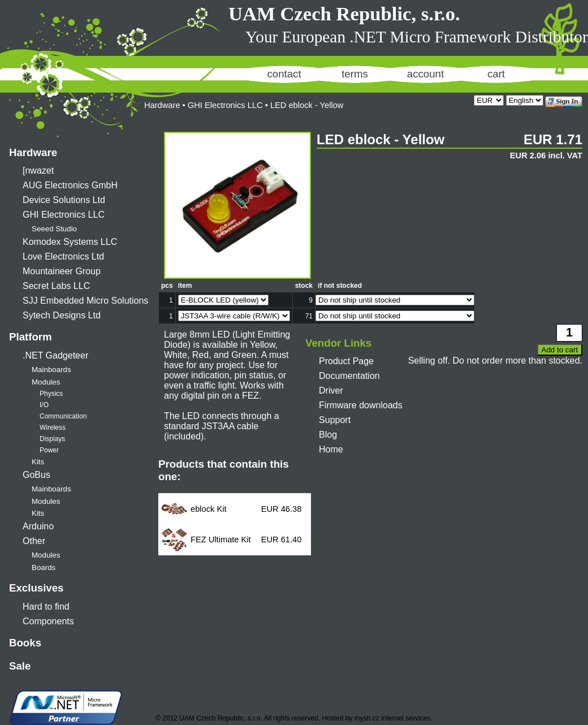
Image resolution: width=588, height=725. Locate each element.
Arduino (38, 526)
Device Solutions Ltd (64, 200)
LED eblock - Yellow (307, 105)
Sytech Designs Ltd (62, 315)
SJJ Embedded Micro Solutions (85, 301)
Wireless (53, 428)
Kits (38, 462)
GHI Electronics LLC (64, 215)
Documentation (349, 376)
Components (48, 621)
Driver (331, 390)
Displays (52, 439)
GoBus (36, 475)
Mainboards (51, 370)
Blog (328, 435)
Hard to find (46, 607)
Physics (51, 394)
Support (335, 420)
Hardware (33, 152)
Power (49, 450)
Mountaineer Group (62, 271)
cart (496, 74)
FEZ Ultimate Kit (221, 540)
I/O (44, 405)
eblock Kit (209, 509)
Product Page (346, 361)
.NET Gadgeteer (55, 355)
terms (355, 74)
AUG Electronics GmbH (70, 185)
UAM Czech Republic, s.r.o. (344, 14)
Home (331, 449)
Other (34, 541)
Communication (63, 416)
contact (284, 74)
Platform (31, 337)
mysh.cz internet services (393, 718)
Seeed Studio (54, 229)
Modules (46, 382)
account (425, 74)
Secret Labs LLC (56, 286)
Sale (20, 666)
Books (25, 643)
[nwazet (38, 171)
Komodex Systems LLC (70, 242)
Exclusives (36, 588)
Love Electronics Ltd (63, 256)
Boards (44, 568)
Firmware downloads (361, 405)
